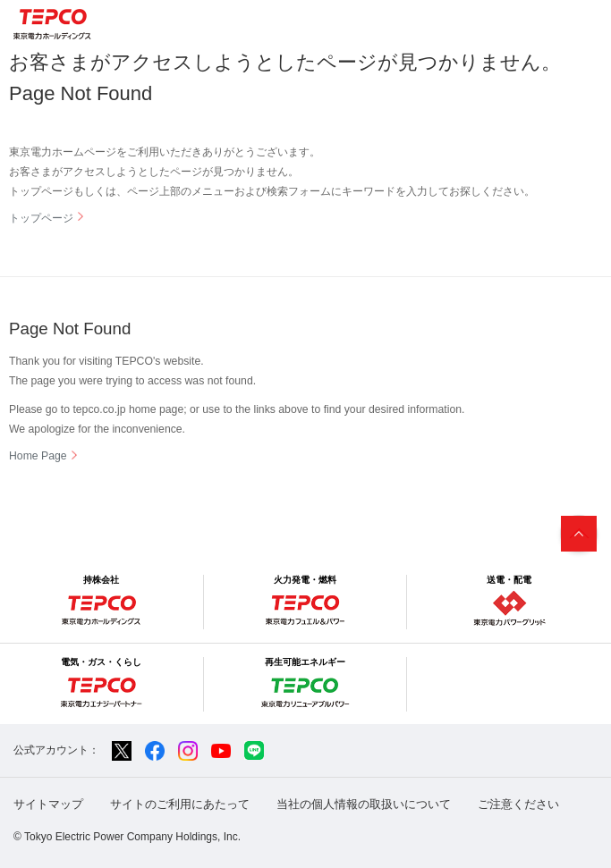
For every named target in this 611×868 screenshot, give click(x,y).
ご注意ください (518, 804)
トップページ (41, 218)
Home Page (38, 456)
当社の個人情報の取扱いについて (364, 804)
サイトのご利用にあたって (180, 804)
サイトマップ (48, 804)
